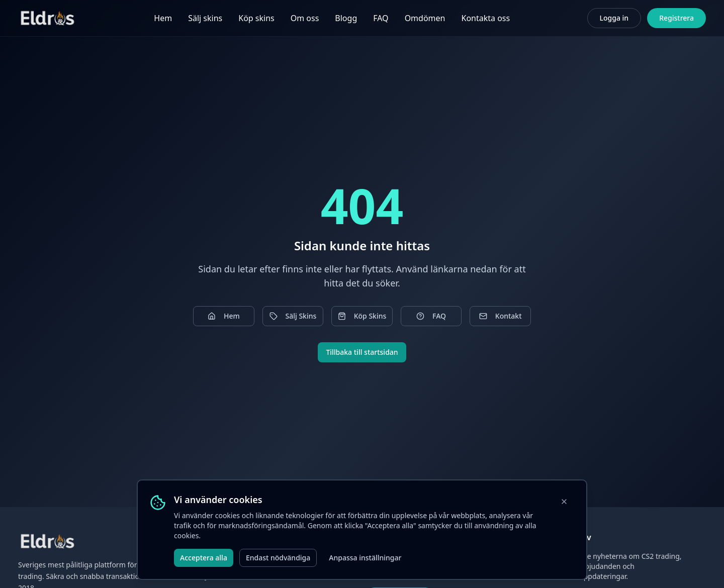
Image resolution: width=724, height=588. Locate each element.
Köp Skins (362, 316)
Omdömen (425, 18)
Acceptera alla (204, 558)
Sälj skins (205, 18)
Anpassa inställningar (365, 558)
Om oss (305, 18)
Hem (163, 18)
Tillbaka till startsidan (362, 352)
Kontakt (501, 316)
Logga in (614, 18)
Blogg (346, 18)
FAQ (381, 18)
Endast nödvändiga (278, 558)
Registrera (676, 18)
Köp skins (256, 18)
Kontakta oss (485, 18)
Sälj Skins (293, 316)
